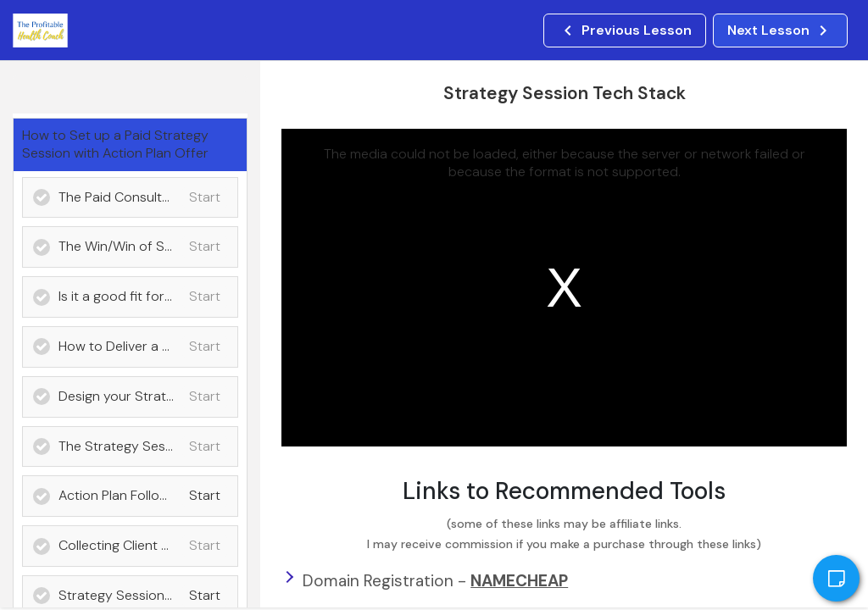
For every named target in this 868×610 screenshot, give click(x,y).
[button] (625, 30)
